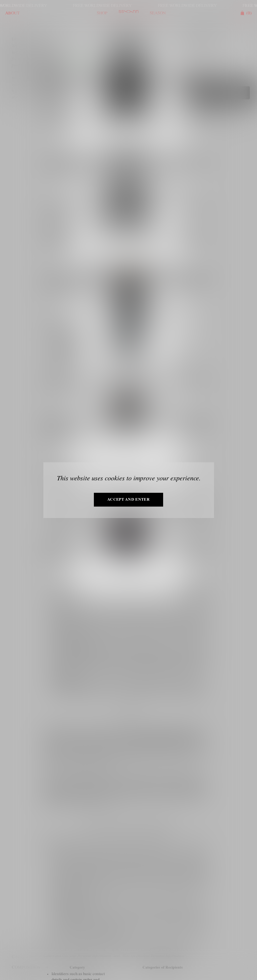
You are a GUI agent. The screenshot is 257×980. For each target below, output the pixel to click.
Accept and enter (128, 500)
